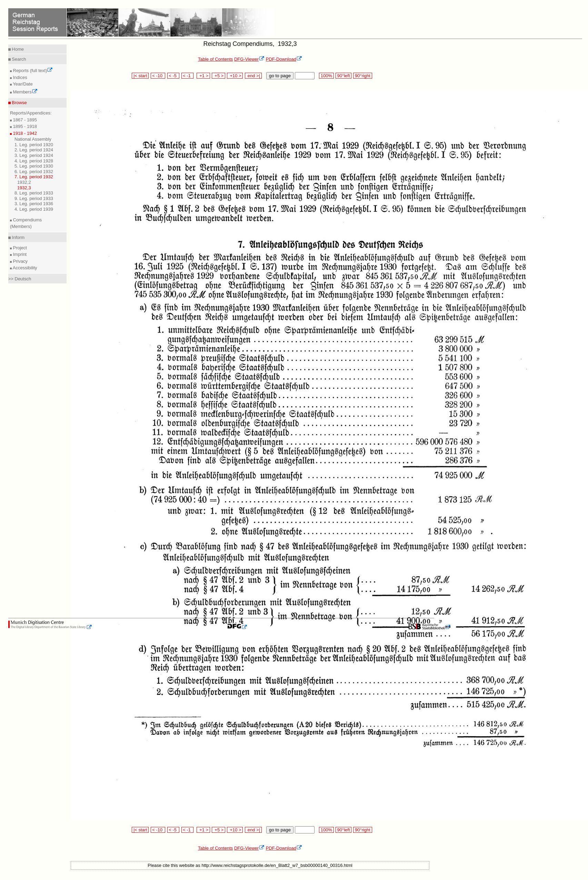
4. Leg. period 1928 (34, 161)
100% (326, 76)
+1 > (203, 76)
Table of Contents (215, 59)
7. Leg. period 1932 (34, 177)
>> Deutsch (20, 279)
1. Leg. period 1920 (34, 145)
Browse (19, 103)
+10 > (235, 76)
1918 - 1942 (24, 133)
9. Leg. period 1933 (34, 198)
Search (18, 59)
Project (19, 248)
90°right (362, 76)
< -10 (158, 76)
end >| (253, 76)
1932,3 (24, 188)
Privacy (20, 261)
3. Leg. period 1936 (34, 204)
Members (25, 92)
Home (17, 49)
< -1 (188, 76)
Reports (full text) (32, 71)
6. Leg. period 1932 (34, 172)
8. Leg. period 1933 (34, 193)
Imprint (19, 254)
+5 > (218, 76)
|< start (140, 76)
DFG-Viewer (249, 59)
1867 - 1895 (24, 120)
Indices (19, 77)
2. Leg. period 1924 (34, 150)
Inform (18, 237)
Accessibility (24, 268)
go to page (280, 76)
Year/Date (22, 84)
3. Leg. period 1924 (34, 155)
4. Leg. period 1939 (34, 209)
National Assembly (33, 139)
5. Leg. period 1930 (34, 166)
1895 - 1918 (24, 126)
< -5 (173, 76)
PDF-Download (284, 59)
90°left (343, 76)
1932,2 (24, 182)
